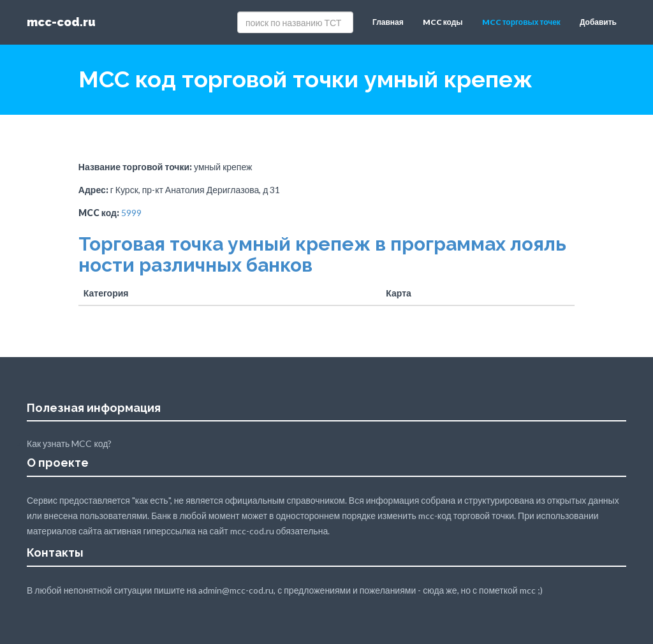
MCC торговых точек (521, 22)
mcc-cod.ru (61, 22)
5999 (131, 213)
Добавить (598, 22)
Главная (388, 22)
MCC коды (443, 22)
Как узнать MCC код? (69, 443)
